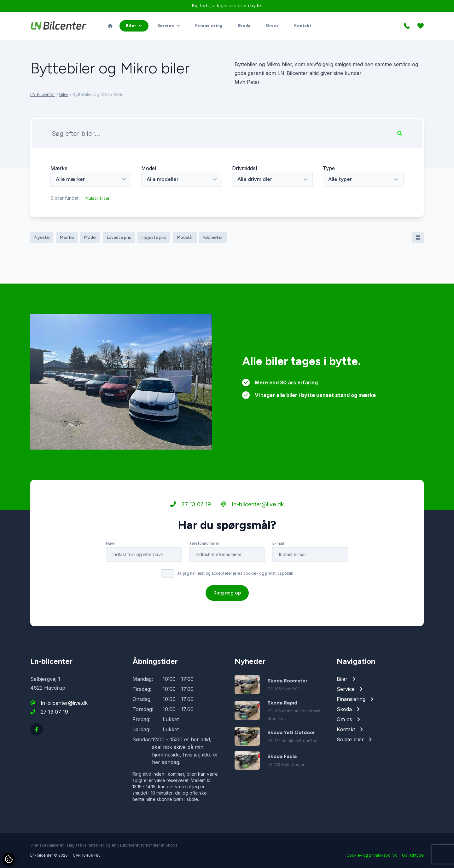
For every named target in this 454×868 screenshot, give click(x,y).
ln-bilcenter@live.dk (253, 504)
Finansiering (209, 26)
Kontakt (303, 26)
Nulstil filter (97, 198)
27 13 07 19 (191, 504)
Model (149, 168)
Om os (272, 26)
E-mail (278, 543)
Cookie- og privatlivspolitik (372, 855)
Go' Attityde (413, 855)
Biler (64, 94)
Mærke (59, 168)
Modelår (185, 237)
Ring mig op (227, 593)
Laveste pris (119, 237)
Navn (111, 543)
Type (329, 168)
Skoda (244, 26)
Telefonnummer (204, 543)
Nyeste (42, 237)
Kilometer (213, 237)
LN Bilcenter (43, 94)
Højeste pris (154, 237)
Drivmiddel (244, 168)
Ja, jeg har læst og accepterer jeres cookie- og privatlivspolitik (235, 573)
